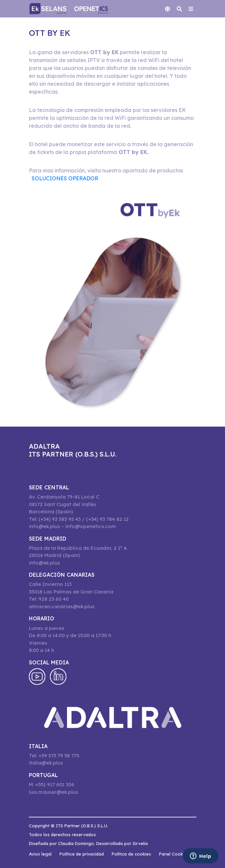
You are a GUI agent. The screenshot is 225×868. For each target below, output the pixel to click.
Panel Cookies (174, 854)
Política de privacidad (82, 854)
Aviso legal (40, 854)
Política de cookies (131, 854)
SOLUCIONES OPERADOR (65, 178)
